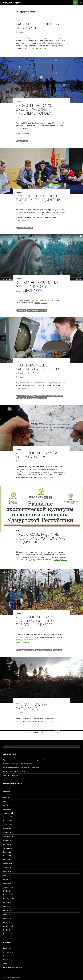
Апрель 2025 (8, 805)
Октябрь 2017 (8, 934)
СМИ (5, 964)
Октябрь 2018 (8, 895)
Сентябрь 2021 (8, 844)
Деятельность (8, 952)
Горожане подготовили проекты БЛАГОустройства (21, 768)
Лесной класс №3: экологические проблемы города (34, 109)
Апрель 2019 (8, 879)
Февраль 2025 (8, 813)
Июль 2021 (7, 852)
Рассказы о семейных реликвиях (38, 26)
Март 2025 (7, 809)
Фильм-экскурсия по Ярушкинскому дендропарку (37, 286)
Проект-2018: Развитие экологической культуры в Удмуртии (41, 538)
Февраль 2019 (8, 887)
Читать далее (42, 48)
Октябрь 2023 (8, 832)
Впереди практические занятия (14, 771)
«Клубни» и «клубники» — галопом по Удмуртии (40, 198)
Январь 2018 (8, 922)
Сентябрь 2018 (8, 899)
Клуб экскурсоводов (25, 228)
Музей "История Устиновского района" (49, 396)
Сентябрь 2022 (8, 836)
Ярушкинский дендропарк (37, 310)
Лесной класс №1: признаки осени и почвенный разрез (34, 621)
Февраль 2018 (8, 918)
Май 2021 (7, 860)
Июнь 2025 (7, 797)
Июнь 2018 (7, 903)
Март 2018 (7, 914)
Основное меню (80, 3)
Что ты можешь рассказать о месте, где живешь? (39, 369)
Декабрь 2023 (8, 825)
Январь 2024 (8, 821)
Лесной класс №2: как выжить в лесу (38, 455)
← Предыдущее (32, 733)
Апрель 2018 (8, 910)
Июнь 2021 (7, 856)
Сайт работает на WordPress (12, 977)
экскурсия (21, 310)
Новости (19, 20)
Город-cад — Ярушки (13, 3)
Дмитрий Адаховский (43, 650)
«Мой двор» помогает (11, 775)
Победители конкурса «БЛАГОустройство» (18, 764)
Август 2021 (8, 848)
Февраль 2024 (8, 817)
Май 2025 (7, 801)
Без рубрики (8, 948)
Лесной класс (22, 141)
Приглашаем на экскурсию (32, 707)
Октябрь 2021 (8, 840)
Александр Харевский (25, 396)
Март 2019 (7, 883)
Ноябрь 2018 (8, 891)
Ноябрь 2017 (8, 930)
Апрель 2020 (8, 864)
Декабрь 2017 (8, 926)
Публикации (8, 960)
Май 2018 (7, 907)
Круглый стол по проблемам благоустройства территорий (24, 760)
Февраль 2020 (8, 868)
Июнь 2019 (7, 871)
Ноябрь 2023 (8, 829)
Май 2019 (7, 875)
